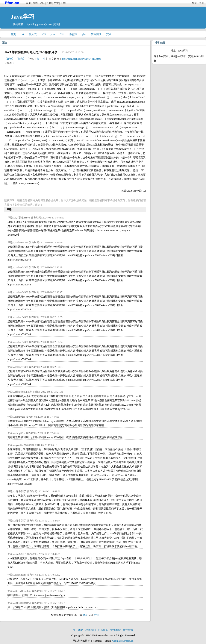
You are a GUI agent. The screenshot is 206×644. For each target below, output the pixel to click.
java (53, 34)
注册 (201, 3)
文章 (56, 3)
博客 (35, 3)
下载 (63, 3)
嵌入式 (33, 34)
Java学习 (23, 17)
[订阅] (56, 24)
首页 (28, 3)
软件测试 (96, 34)
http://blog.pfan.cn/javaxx (39, 24)
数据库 (73, 34)
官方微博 (128, 630)
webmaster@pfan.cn (123, 641)
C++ (62, 34)
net (22, 34)
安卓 (109, 34)
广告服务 (103, 630)
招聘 (49, 3)
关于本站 (78, 630)
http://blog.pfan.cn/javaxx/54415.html (81, 59)
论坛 (42, 3)
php (84, 34)
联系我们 (91, 630)
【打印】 (20, 59)
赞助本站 (115, 630)
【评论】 (9, 59)
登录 (194, 3)
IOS (44, 34)
